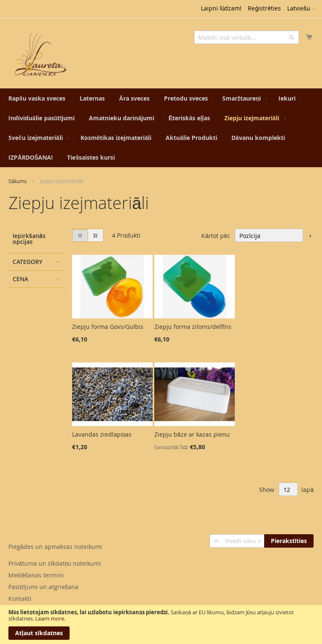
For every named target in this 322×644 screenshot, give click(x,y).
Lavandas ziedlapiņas (102, 434)
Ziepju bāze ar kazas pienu (192, 434)
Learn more (50, 618)
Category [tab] (27, 262)
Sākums (18, 181)
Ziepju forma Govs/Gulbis (108, 327)
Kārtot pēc (216, 236)
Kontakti (20, 599)
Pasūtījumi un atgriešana (43, 587)
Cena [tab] (20, 279)
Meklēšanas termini (36, 575)
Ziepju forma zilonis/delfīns (193, 327)
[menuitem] (37, 98)
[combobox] (247, 37)
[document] (161, 625)
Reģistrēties (264, 8)
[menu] (161, 128)
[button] (302, 9)
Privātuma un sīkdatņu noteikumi (55, 563)
